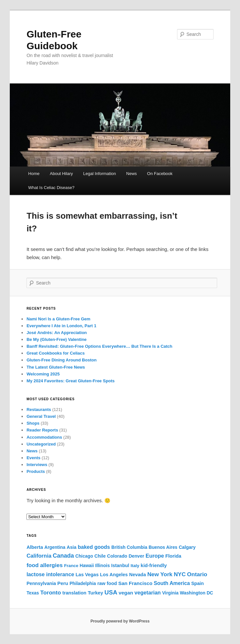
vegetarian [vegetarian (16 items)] (148, 593)
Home (34, 174)
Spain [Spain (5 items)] (197, 583)
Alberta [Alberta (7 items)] (35, 547)
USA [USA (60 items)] (111, 592)
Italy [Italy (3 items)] (135, 566)
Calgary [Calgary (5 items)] (187, 547)
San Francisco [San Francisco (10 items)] (135, 583)
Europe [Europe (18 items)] (155, 556)
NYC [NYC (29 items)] (180, 574)
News (132, 174)
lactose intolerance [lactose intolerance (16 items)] (50, 574)
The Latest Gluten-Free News (56, 367)
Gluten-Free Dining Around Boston (61, 360)
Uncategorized (41, 444)
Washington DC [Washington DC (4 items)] (197, 593)
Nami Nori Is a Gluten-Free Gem (58, 319)
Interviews (37, 465)
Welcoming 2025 (43, 374)
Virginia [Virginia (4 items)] (170, 593)
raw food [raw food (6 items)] (107, 583)
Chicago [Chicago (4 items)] (84, 556)
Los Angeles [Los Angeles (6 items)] (114, 575)
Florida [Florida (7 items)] (173, 556)
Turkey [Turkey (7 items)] (95, 593)
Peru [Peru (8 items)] (63, 583)
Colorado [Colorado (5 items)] (117, 556)
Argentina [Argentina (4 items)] (55, 547)
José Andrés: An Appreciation (57, 333)
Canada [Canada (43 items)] (63, 556)
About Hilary (61, 174)
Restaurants (39, 410)
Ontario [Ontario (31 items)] (197, 574)
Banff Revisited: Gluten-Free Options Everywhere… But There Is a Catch (99, 346)
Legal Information (99, 174)
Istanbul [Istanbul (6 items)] (120, 565)
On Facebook (160, 174)
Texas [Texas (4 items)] (33, 593)
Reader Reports (42, 430)
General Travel (41, 416)
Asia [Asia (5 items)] (71, 547)
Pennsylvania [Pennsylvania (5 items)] (41, 583)
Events (33, 458)
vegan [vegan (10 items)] (126, 593)
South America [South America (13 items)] (172, 583)
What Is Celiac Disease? (52, 188)
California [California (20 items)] (39, 556)
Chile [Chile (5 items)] (100, 556)
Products (36, 471)
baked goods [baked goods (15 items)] (94, 547)
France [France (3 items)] (71, 566)
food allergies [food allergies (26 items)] (45, 565)
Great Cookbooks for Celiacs (55, 353)
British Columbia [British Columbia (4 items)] (129, 547)
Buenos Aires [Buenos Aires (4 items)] (163, 547)
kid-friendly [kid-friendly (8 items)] (154, 565)
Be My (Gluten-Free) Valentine (56, 339)
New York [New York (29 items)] (160, 574)
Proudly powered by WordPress (120, 621)
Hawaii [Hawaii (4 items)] (87, 566)
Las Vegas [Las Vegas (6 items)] (87, 575)
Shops (33, 423)
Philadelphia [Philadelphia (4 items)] (83, 584)
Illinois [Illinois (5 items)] (103, 565)
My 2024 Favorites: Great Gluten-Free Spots (70, 381)
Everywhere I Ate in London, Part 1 (61, 326)
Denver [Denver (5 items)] (136, 556)
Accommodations (44, 437)
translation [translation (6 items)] (74, 593)
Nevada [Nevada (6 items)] (137, 575)
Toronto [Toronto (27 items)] (51, 593)
